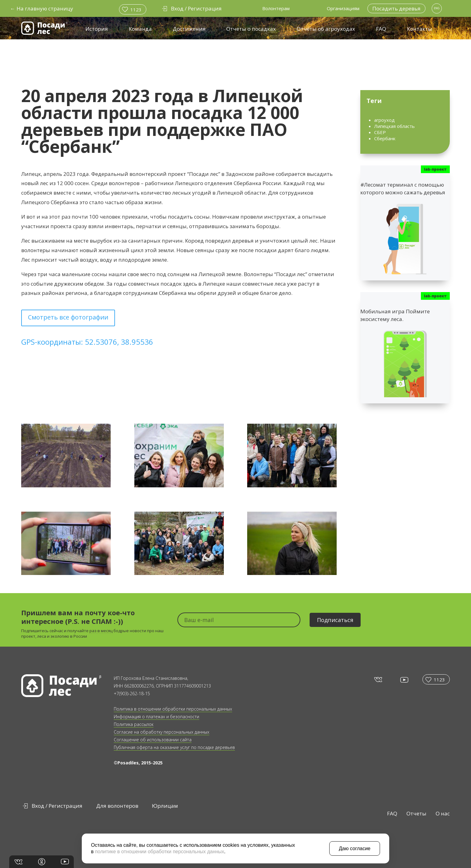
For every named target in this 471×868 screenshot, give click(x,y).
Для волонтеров (117, 806)
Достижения (189, 29)
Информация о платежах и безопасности (156, 717)
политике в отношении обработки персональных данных (160, 852)
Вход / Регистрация (57, 806)
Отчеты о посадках (251, 29)
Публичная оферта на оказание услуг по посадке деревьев (174, 747)
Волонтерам (276, 8)
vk (378, 679)
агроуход (384, 120)
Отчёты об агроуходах (326, 29)
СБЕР (380, 132)
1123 (136, 10)
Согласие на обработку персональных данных (162, 732)
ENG (437, 8)
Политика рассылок (134, 724)
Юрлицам (165, 806)
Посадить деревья (396, 8)
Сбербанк (385, 138)
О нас (443, 813)
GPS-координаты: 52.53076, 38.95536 (87, 342)
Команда (140, 29)
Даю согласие (355, 848)
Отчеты (416, 813)
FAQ (381, 29)
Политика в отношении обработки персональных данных (173, 709)
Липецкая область (394, 126)
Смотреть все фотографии (68, 317)
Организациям (343, 8)
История (97, 29)
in (42, 862)
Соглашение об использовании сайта (153, 740)
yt (404, 680)
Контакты (420, 29)
